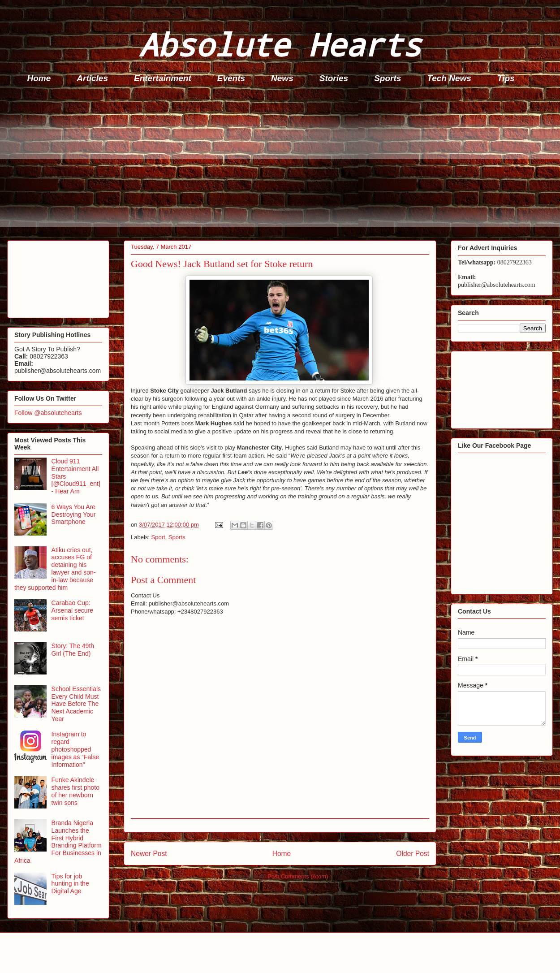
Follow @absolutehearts (48, 413)
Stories (334, 78)
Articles (92, 78)
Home (39, 78)
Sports (388, 78)
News (282, 78)
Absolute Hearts (280, 44)
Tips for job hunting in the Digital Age (70, 884)
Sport (158, 537)
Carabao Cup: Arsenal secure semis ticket (72, 610)
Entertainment (163, 78)
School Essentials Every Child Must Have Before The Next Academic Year (76, 704)
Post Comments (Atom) (298, 876)
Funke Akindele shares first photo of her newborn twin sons (75, 791)
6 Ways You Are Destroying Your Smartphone (74, 515)
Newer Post (149, 854)
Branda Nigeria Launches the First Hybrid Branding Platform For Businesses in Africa (58, 842)
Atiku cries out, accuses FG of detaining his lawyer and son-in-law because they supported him (55, 569)
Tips (506, 78)
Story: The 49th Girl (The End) (73, 650)
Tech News (449, 78)
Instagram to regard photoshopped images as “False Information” (75, 749)
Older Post (413, 854)
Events (231, 78)
